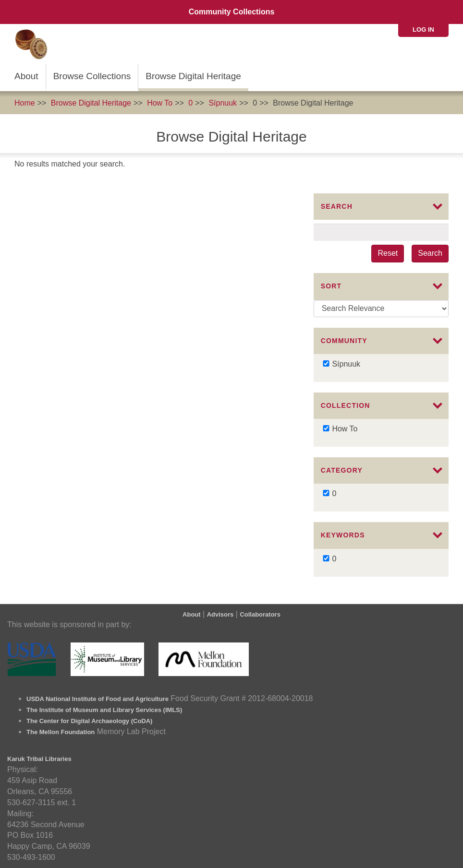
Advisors (220, 614)
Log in (423, 30)
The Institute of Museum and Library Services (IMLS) (104, 710)
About (26, 76)
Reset (388, 253)
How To (160, 103)
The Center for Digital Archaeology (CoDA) (89, 721)
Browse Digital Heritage (193, 76)
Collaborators (260, 614)
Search (430, 253)
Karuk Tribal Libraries (39, 759)
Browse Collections (92, 76)
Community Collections (232, 12)
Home (25, 103)
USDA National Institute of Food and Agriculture (97, 699)
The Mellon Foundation (61, 732)
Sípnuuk (223, 103)
